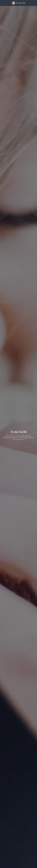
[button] (2, 3)
